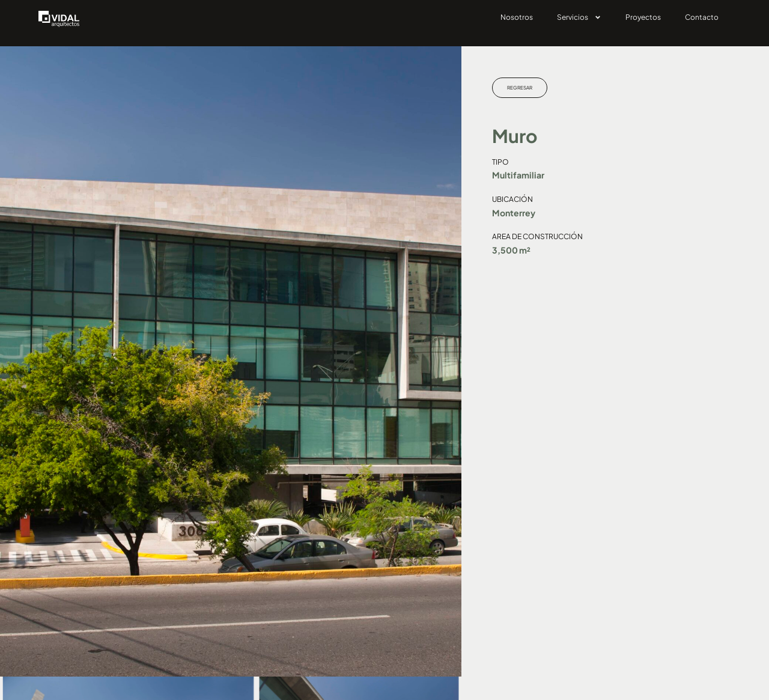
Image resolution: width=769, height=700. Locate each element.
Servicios (579, 17)
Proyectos (643, 17)
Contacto (702, 17)
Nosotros (517, 17)
